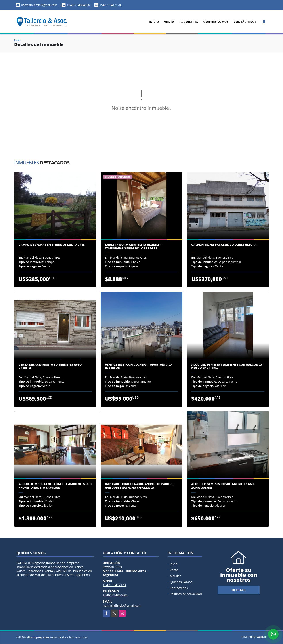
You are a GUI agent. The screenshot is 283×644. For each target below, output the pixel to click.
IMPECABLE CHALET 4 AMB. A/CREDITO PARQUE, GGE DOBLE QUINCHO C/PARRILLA (140, 486)
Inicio (154, 22)
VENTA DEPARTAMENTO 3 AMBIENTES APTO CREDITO (50, 366)
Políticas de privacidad (186, 594)
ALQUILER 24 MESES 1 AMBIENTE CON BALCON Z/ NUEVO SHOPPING (227, 366)
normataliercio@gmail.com (122, 605)
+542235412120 (110, 5)
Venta (169, 22)
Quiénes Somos (216, 22)
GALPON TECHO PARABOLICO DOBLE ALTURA (224, 245)
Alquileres (189, 22)
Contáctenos (245, 22)
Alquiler (175, 576)
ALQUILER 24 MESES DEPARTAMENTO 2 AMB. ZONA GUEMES (223, 486)
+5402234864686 (78, 5)
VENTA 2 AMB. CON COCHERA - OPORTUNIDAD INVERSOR (138, 366)
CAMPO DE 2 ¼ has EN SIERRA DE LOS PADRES (52, 245)
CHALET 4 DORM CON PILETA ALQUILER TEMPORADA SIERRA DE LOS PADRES (133, 247)
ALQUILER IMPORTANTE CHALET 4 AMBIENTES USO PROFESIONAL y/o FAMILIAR (55, 486)
